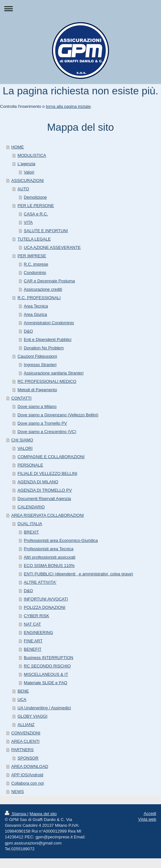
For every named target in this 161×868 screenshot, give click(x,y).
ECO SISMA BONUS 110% (49, 566)
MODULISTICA (32, 155)
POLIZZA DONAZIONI (45, 607)
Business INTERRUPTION (49, 658)
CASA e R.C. (36, 214)
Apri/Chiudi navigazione (80, 9)
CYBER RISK (36, 616)
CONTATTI (21, 398)
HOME (18, 147)
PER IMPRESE (32, 256)
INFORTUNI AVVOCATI (46, 599)
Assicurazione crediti (43, 289)
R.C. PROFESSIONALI (39, 298)
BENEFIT (33, 649)
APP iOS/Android (27, 775)
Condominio (35, 273)
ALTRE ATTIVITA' (40, 582)
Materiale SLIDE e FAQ (45, 683)
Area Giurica (35, 314)
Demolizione (35, 197)
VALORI (25, 448)
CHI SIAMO (22, 440)
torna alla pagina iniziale (68, 106)
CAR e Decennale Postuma (49, 281)
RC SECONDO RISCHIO (47, 666)
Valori (29, 172)
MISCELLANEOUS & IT (46, 674)
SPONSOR (28, 758)
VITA (28, 222)
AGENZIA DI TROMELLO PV (45, 490)
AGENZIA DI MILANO (38, 482)
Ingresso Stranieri (40, 365)
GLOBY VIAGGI (33, 716)
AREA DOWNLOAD (30, 766)
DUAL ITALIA (30, 524)
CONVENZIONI (26, 733)
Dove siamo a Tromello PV (42, 423)
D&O (28, 331)
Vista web (147, 819)
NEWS (18, 792)
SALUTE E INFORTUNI (46, 231)
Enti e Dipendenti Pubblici (48, 340)
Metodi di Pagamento (37, 390)
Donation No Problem (44, 348)
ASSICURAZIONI (27, 180)
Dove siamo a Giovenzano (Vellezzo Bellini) (58, 415)
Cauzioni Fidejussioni (37, 356)
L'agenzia (27, 164)
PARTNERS (22, 750)
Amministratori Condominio (49, 323)
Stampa (16, 814)
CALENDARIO (31, 507)
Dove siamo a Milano (37, 406)
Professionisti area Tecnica (49, 549)
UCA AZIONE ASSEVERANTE (52, 247)
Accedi (150, 813)
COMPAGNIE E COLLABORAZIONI (51, 457)
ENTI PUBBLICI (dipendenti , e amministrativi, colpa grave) (78, 574)
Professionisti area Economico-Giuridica (61, 540)
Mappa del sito (43, 814)
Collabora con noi (27, 783)
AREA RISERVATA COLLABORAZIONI (48, 515)
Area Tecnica (36, 306)
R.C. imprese (36, 264)
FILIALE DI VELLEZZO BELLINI (48, 473)
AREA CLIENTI (25, 741)
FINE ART (33, 641)
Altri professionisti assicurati (49, 557)
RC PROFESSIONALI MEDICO (47, 381)
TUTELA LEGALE (34, 239)
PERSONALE (30, 465)
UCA (22, 699)
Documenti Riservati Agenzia (44, 499)
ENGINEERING (38, 632)
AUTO (23, 189)
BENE (23, 691)
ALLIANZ (26, 725)
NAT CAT (32, 624)
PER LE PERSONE (36, 206)
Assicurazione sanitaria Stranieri (54, 373)
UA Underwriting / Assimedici (44, 708)
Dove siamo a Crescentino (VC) (47, 432)
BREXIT (31, 532)
